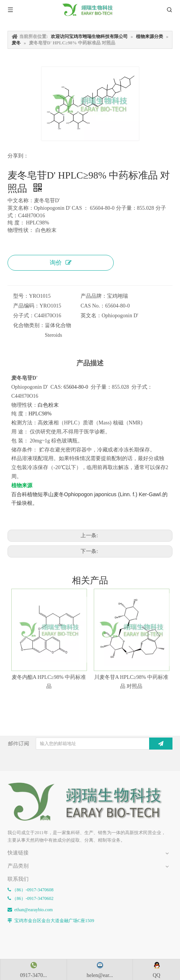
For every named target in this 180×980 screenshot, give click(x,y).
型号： (21, 296)
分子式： (24, 316)
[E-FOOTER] (14, 788)
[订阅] (161, 744)
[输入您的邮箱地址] (97, 744)
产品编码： (26, 306)
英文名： (91, 316)
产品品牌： (94, 296)
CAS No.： (93, 306)
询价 (61, 263)
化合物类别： (29, 325)
